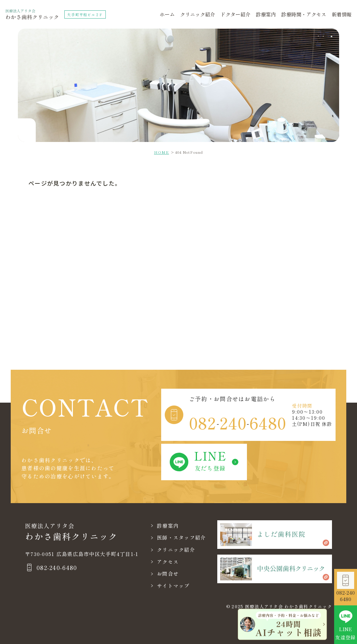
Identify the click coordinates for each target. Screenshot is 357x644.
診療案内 (266, 14)
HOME (162, 152)
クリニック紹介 (198, 14)
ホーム (167, 14)
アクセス (168, 562)
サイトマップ (173, 586)
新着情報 (342, 14)
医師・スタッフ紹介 (182, 537)
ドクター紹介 (235, 14)
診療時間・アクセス (304, 14)
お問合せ (168, 574)
